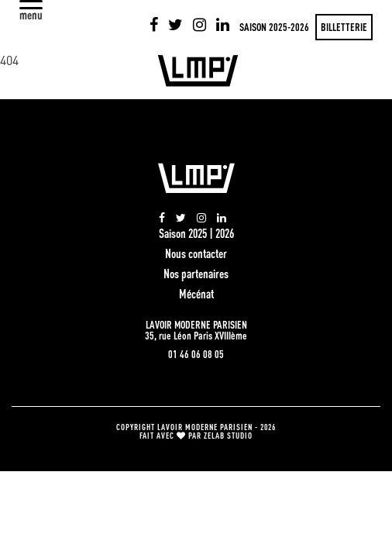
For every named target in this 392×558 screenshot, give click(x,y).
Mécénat (196, 294)
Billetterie (344, 27)
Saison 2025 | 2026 (196, 233)
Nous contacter (196, 253)
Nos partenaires (196, 274)
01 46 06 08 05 (196, 354)
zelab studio (228, 435)
